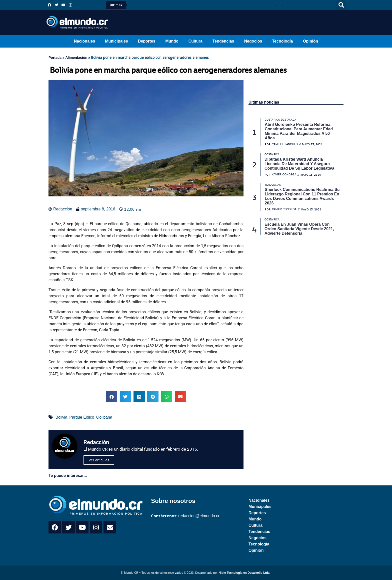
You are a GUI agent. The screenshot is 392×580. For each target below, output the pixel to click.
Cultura (195, 41)
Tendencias (223, 41)
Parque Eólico (82, 417)
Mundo (172, 41)
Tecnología (283, 41)
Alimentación (76, 58)
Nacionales (84, 41)
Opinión (310, 41)
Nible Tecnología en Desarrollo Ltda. (244, 573)
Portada (55, 58)
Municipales (116, 41)
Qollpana (104, 417)
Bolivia (61, 417)
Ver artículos (99, 460)
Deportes (147, 41)
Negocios (253, 41)
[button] (341, 5)
